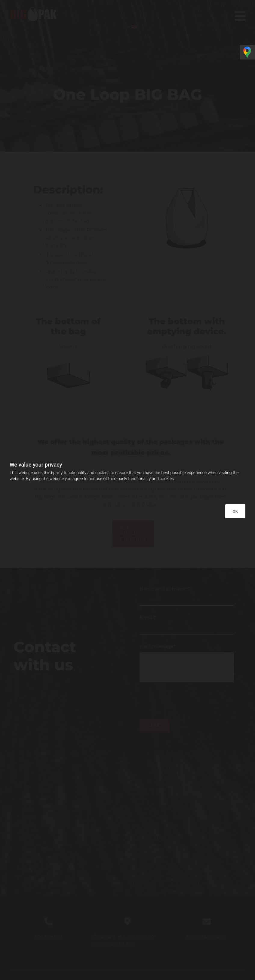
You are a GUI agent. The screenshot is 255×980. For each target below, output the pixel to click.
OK (235, 511)
